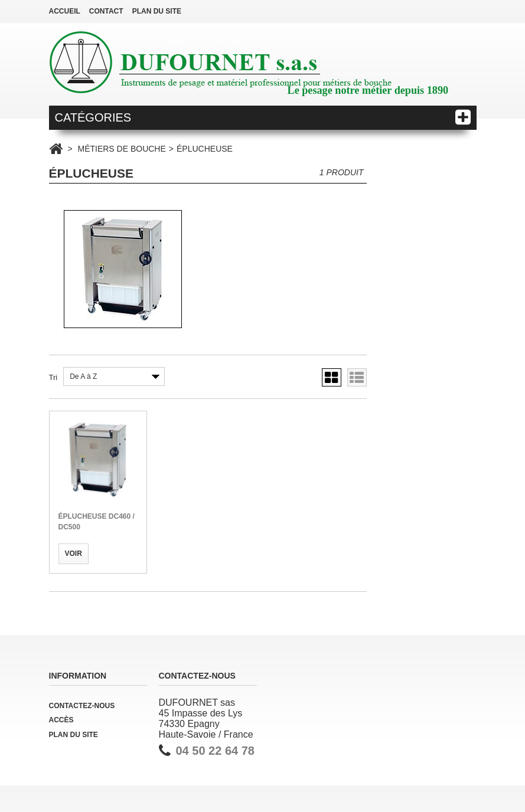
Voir (74, 554)
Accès (61, 720)
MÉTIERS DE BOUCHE (121, 149)
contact (106, 11)
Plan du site (74, 735)
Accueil (65, 11)
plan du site (157, 11)
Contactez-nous (82, 706)
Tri (53, 377)
